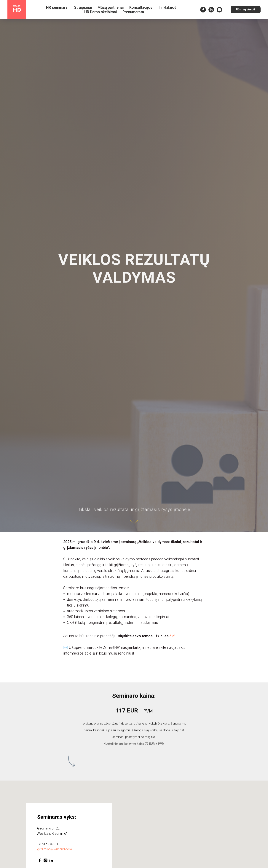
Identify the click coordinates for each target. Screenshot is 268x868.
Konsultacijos (141, 7)
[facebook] (203, 10)
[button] (246, 10)
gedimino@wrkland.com (55, 849)
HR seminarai (57, 7)
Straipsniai (83, 7)
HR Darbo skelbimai (101, 12)
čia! (172, 636)
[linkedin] (211, 10)
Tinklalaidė (167, 7)
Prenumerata (133, 12)
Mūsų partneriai (111, 7)
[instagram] (219, 10)
